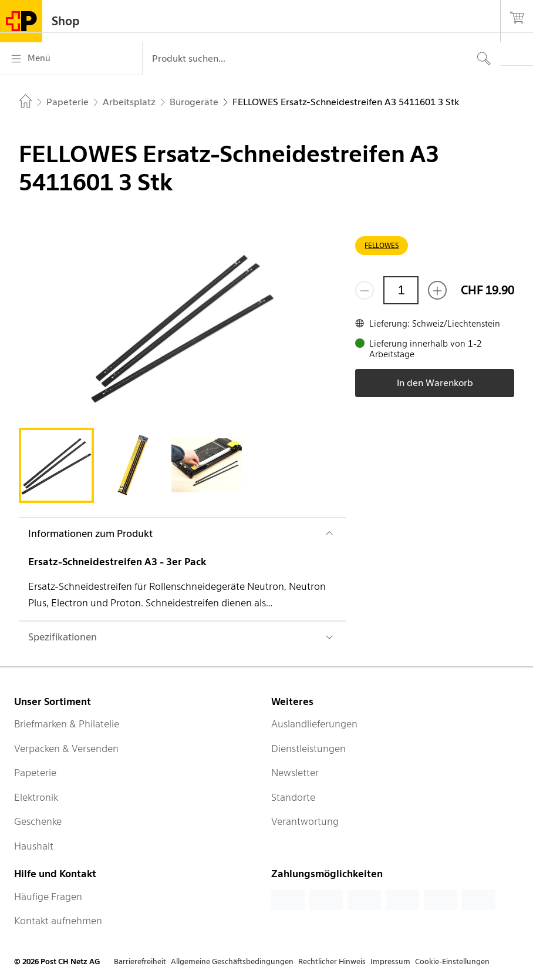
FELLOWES (382, 245)
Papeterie (35, 773)
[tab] (56, 465)
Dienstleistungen (308, 749)
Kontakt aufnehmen (58, 921)
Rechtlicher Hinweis (332, 961)
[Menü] (71, 59)
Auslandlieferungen (314, 724)
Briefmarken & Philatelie (67, 724)
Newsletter (295, 773)
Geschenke (38, 821)
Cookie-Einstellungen (452, 961)
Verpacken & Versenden (66, 749)
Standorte (293, 797)
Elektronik (36, 797)
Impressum (390, 961)
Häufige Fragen (48, 897)
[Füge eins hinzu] (437, 290)
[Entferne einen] (365, 290)
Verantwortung (305, 821)
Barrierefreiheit (140, 961)
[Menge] (401, 290)
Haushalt (34, 846)
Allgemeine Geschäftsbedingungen (232, 961)
